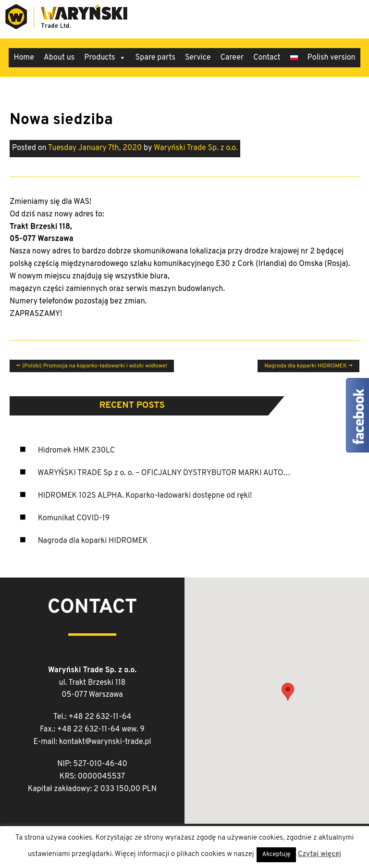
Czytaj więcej (320, 854)
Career (232, 58)
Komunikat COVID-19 (74, 518)
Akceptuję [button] (277, 855)
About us (59, 58)
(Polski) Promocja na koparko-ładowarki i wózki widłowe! (92, 366)
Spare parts (155, 58)
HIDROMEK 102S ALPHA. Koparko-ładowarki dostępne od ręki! (145, 496)
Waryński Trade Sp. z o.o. (196, 148)
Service (198, 58)
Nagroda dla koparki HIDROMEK (93, 541)
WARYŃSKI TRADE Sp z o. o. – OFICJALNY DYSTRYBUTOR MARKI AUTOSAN (168, 473)
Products (105, 58)
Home (24, 58)
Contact (267, 58)
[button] (288, 692)
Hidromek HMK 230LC (76, 451)
